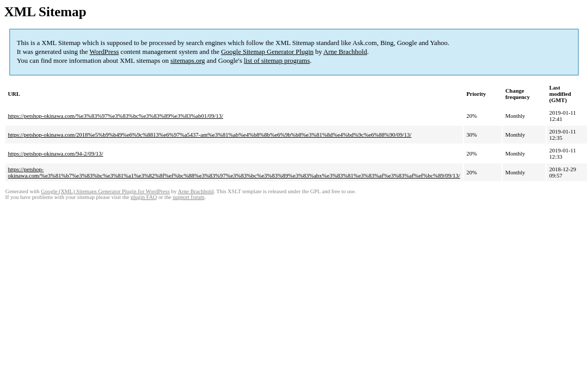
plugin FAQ (144, 197)
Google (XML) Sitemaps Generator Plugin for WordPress (105, 191)
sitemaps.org (188, 60)
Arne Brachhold (345, 52)
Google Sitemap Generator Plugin (268, 52)
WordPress (104, 52)
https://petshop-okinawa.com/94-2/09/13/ (56, 153)
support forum (188, 197)
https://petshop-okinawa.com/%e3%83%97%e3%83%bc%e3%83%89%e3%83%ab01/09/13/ (116, 116)
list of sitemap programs (277, 60)
